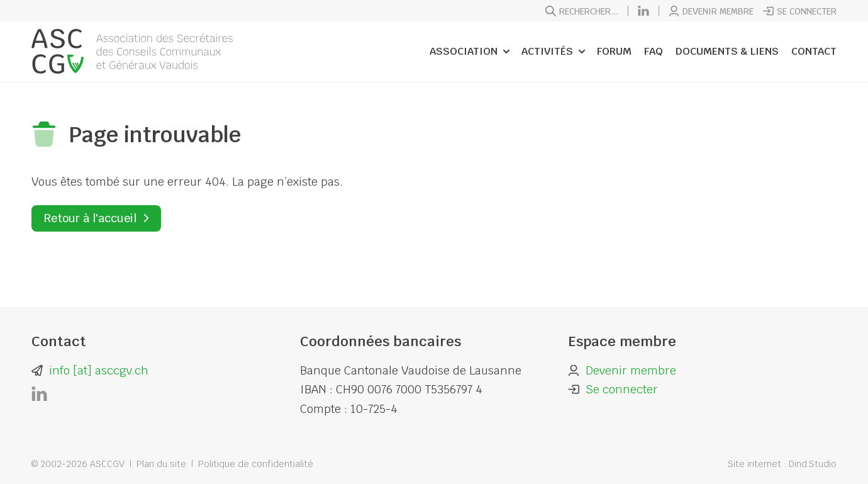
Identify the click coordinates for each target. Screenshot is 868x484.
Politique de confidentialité (256, 464)
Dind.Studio (813, 464)
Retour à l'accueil (90, 218)
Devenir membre (711, 11)
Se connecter (800, 11)
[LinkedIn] (643, 11)
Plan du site (161, 464)
